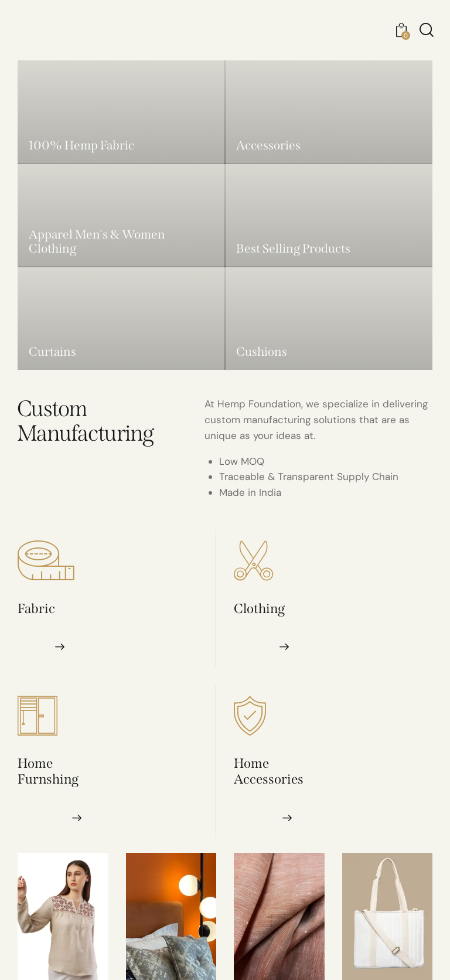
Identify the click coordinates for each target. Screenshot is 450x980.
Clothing (259, 609)
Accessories (269, 779)
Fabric (36, 609)
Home (35, 763)
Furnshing (48, 779)
